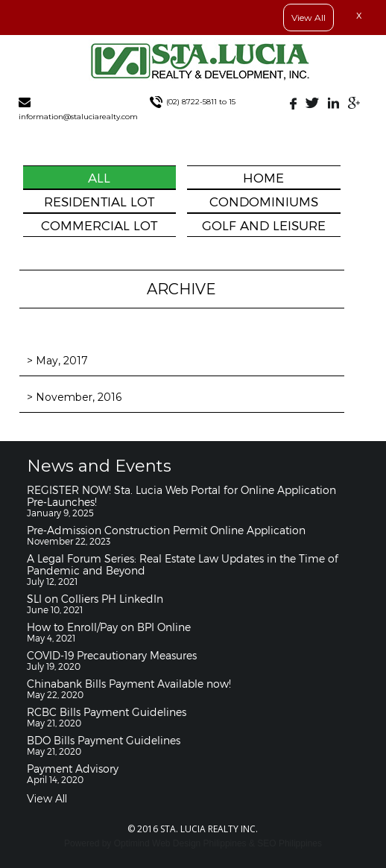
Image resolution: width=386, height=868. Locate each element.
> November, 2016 (74, 397)
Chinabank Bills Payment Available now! (129, 684)
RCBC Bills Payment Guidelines (107, 712)
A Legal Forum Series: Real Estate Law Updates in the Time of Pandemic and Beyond (183, 564)
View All (309, 18)
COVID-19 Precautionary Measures (112, 655)
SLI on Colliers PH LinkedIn (95, 599)
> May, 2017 (57, 361)
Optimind (132, 843)
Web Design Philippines (199, 843)
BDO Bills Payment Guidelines (104, 740)
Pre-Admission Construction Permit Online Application (166, 530)
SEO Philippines (289, 843)
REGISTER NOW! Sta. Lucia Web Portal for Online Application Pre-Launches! (181, 496)
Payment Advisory (73, 769)
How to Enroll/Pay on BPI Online (109, 627)
